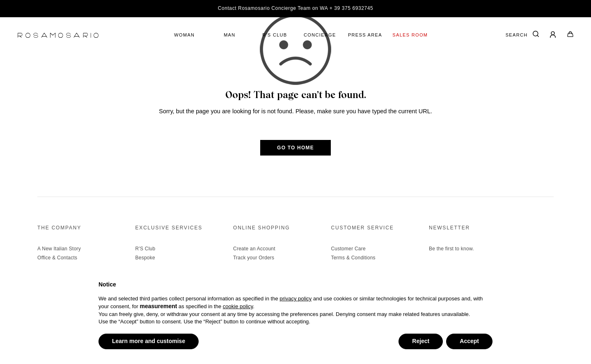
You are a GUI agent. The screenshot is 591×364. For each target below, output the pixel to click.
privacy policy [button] (295, 299)
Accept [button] (469, 341)
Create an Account (254, 249)
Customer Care (348, 249)
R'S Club (145, 249)
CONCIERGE (320, 35)
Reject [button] (421, 341)
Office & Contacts (57, 258)
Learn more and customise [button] (149, 341)
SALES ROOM (410, 35)
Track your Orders (254, 258)
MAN (229, 35)
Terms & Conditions (353, 258)
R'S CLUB (275, 35)
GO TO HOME (295, 148)
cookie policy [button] (238, 306)
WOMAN (184, 35)
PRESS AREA (365, 35)
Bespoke (145, 258)
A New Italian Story (59, 249)
